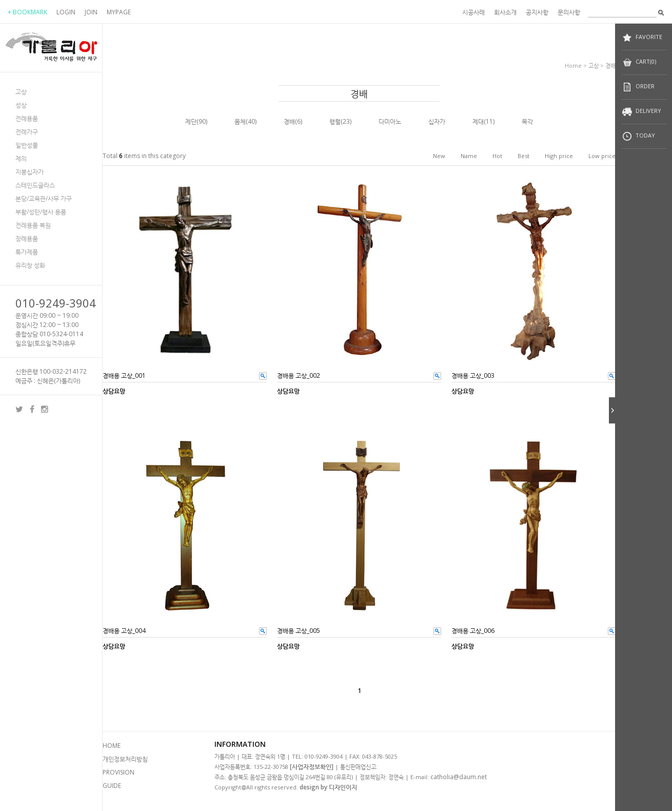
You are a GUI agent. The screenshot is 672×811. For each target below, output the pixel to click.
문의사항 (569, 12)
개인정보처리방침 (125, 759)
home (573, 65)
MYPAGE (119, 12)
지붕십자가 (29, 172)
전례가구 (27, 132)
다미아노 (390, 121)
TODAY (638, 136)
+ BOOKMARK (27, 12)
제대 (478, 121)
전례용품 (27, 118)
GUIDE (112, 786)
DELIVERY (641, 112)
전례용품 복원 (33, 225)
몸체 (240, 121)
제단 (191, 121)
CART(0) (639, 62)
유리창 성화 (30, 265)
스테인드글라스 (35, 185)
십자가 (437, 121)
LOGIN (66, 12)
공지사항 (537, 12)
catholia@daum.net (459, 777)
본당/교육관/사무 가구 (44, 198)
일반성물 (27, 145)
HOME (112, 746)
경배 (610, 65)
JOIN (91, 12)
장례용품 (27, 238)
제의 (21, 158)
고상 (21, 92)
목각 (527, 121)
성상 (21, 105)
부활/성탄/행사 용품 (41, 212)
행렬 (335, 121)
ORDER (638, 87)
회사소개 (505, 12)
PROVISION (118, 772)
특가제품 (27, 252)
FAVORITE (642, 38)
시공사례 (473, 12)
